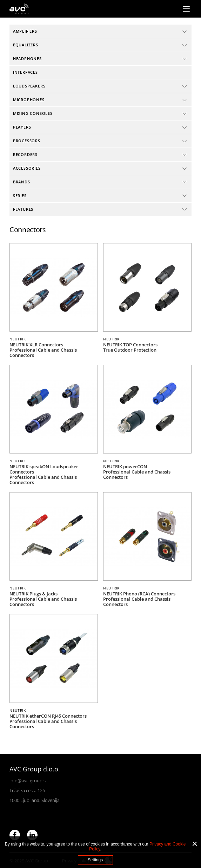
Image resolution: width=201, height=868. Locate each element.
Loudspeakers (29, 86)
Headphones (27, 58)
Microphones (29, 100)
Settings (95, 860)
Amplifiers (25, 31)
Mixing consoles (33, 113)
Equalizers (26, 45)
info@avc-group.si (28, 781)
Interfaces (25, 72)
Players (22, 127)
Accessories (27, 168)
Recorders (25, 154)
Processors (27, 141)
